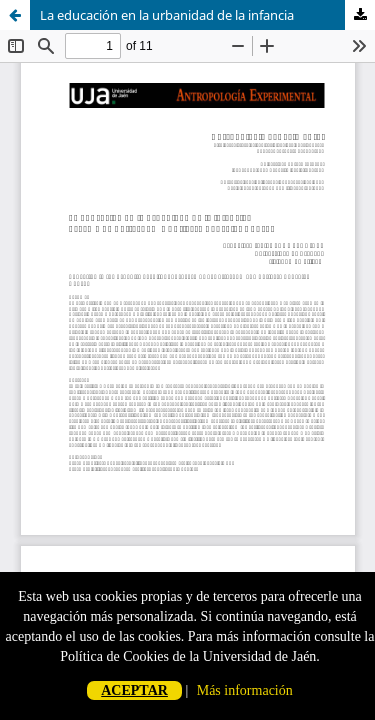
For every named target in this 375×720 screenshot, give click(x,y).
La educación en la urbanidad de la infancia (167, 15)
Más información (245, 690)
